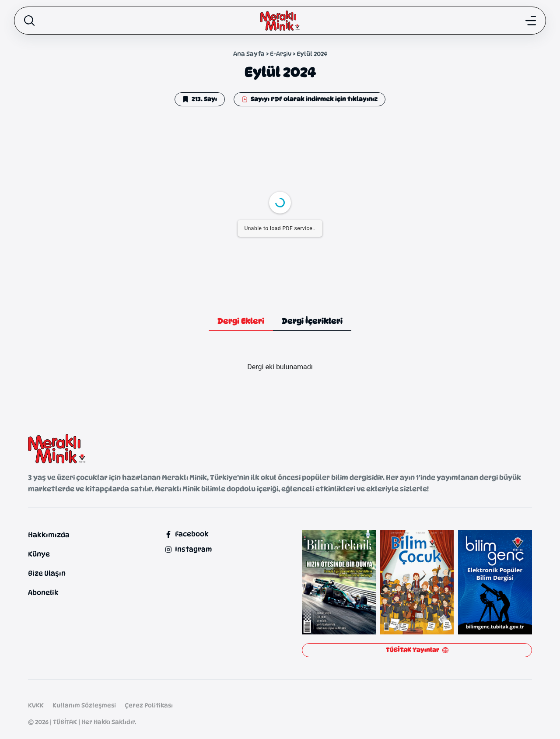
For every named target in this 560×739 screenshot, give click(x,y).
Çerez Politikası (149, 705)
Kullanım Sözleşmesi (84, 705)
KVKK (36, 705)
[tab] (241, 322)
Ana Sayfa (249, 54)
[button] (200, 99)
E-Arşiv (281, 54)
